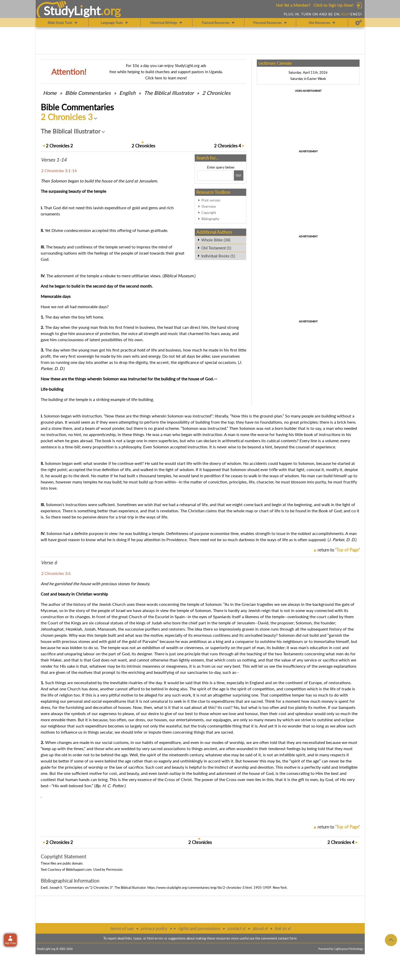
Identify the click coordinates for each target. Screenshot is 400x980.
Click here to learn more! (166, 78)
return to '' (339, 550)
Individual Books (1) (218, 256)
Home (50, 93)
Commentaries (88, 93)
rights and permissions (199, 928)
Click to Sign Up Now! (333, 5)
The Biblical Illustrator (169, 93)
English (127, 93)
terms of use (122, 928)
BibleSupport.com (79, 869)
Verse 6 (49, 563)
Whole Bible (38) (216, 240)
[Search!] (239, 175)
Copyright (209, 213)
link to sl (282, 928)
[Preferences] (359, 23)
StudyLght (72, 11)
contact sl (236, 928)
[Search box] (215, 175)
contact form (287, 938)
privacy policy (154, 928)
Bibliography (210, 219)
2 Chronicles (216, 93)
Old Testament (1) (216, 248)
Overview (209, 206)
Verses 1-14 (54, 160)
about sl (260, 928)
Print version (211, 200)
